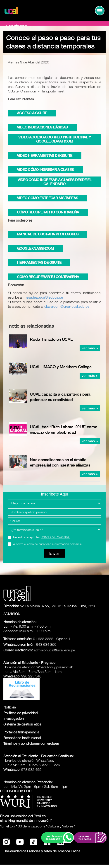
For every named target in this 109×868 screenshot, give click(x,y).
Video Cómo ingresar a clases (45, 170)
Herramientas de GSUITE (39, 262)
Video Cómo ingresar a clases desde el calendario (54, 182)
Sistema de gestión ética (22, 724)
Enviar (54, 553)
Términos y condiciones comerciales (31, 743)
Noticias (10, 707)
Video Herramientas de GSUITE (45, 156)
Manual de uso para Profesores (48, 234)
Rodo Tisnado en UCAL (51, 339)
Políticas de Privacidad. (55, 537)
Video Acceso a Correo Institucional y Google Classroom (55, 139)
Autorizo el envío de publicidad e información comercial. (48, 544)
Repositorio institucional (22, 738)
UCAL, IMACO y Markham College (61, 367)
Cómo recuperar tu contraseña (48, 212)
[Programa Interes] (54, 530)
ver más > (90, 348)
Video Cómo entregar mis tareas (47, 198)
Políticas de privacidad (20, 713)
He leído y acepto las (41, 537)
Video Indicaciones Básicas (42, 127)
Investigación (14, 718)
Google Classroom (35, 248)
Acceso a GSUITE (32, 113)
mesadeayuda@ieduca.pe (43, 297)
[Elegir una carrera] (54, 503)
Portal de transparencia (21, 732)
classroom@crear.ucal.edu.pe (67, 306)
